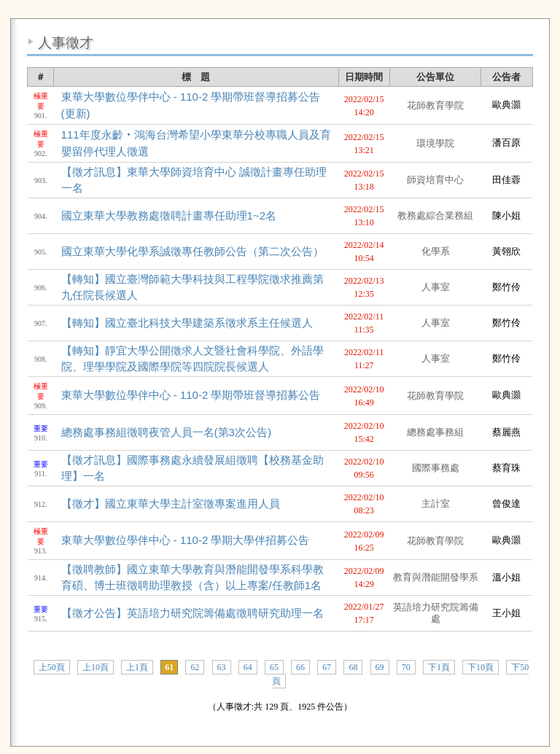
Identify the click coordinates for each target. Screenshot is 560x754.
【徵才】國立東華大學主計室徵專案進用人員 (171, 504)
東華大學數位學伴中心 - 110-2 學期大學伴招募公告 (186, 540)
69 (380, 667)
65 (274, 667)
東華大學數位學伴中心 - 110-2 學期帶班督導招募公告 (191, 395)
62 (195, 667)
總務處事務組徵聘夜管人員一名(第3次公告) (166, 432)
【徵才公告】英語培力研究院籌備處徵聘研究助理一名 (192, 613)
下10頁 (481, 667)
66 (300, 667)
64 (248, 667)
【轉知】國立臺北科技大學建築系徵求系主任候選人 (187, 323)
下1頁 (439, 667)
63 (222, 667)
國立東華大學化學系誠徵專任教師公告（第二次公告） (192, 251)
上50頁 (52, 667)
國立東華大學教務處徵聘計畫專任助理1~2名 (169, 215)
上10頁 (96, 667)
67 (327, 667)
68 (353, 667)
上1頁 (137, 667)
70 (406, 667)
